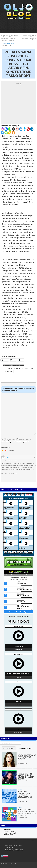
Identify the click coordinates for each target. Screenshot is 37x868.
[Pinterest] (28, 129)
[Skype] (24, 129)
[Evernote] (6, 133)
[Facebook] (6, 129)
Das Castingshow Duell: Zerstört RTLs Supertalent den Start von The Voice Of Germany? (9, 38)
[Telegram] (2, 133)
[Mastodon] (21, 129)
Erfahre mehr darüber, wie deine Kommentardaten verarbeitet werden (15, 442)
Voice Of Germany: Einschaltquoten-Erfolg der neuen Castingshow (28, 37)
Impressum (10, 848)
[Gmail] (17, 129)
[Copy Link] (10, 133)
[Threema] (13, 129)
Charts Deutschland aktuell (7, 43)
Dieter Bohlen (8, 368)
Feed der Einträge (10, 831)
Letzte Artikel (9, 748)
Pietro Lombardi (18, 368)
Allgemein (20, 753)
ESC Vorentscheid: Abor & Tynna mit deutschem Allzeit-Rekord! (26, 776)
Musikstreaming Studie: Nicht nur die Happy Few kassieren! (27, 811)
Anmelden (7, 830)
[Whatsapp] (10, 129)
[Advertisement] (18, 103)
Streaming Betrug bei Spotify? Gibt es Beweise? (27, 757)
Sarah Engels (29, 368)
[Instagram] (2, 129)
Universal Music (8, 372)
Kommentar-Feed (10, 833)
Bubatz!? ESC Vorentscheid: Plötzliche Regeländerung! (25, 794)
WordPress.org (9, 835)
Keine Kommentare (23, 763)
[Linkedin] (32, 129)
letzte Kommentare (24, 748)
